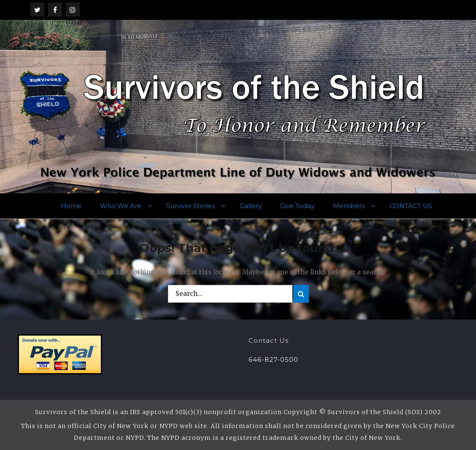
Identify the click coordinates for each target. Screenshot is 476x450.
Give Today (297, 206)
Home (71, 206)
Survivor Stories (191, 206)
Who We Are (121, 206)
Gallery (251, 206)
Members (349, 206)
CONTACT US (411, 206)
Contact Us (269, 340)
